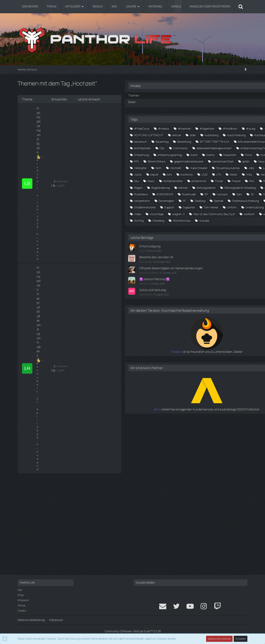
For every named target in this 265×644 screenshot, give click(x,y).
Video (231, 338)
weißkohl (188, 358)
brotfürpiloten (228, 174)
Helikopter (233, 227)
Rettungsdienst (192, 286)
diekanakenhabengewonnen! (200, 187)
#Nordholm (213, 135)
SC (184, 306)
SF (208, 312)
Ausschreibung (192, 154)
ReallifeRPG (221, 273)
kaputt (203, 246)
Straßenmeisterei (209, 325)
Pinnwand (71, 113)
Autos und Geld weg (200, 437)
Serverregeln (190, 312)
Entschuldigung (197, 390)
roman (187, 293)
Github (22, 605)
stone (186, 325)
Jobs (218, 240)
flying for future (229, 207)
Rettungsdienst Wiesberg (226, 286)
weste (206, 358)
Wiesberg (188, 365)
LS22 (186, 253)
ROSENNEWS (230, 293)
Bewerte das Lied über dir (203, 401)
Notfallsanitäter (192, 266)
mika (230, 253)
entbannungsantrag (195, 200)
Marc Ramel (194, 441)
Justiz (186, 246)
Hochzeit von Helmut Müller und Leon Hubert (60, 126)
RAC (203, 273)
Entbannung (235, 194)
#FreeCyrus (190, 128)
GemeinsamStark (231, 220)
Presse (187, 273)
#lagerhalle (190, 135)
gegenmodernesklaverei (197, 220)
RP (207, 299)
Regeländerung (209, 279)
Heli (216, 227)
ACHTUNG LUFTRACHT (217, 141)
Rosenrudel (190, 299)
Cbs (185, 181)
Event (219, 200)
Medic (215, 253)
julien (233, 240)
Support (234, 325)
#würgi (234, 135)
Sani (240, 299)
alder (203, 148)
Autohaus (216, 154)
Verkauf (214, 338)
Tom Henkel (211, 332)
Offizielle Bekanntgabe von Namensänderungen (204, 414)
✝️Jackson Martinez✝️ (202, 426)
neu (207, 260)
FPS (185, 214)
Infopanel (23, 600)
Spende (187, 319)
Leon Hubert (43, 132)
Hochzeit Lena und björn (55, 109)
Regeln (187, 279)
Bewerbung (233, 161)
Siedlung (224, 312)
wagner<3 (211, 345)
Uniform (232, 332)
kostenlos (235, 246)
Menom (192, 431)
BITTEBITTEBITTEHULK (197, 167)
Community (204, 181)
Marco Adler (194, 405)
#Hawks (212, 128)
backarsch (189, 161)
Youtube (234, 365)
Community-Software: (133, 631)
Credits (22, 611)
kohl (218, 246)
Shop (21, 595)
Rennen (232, 279)
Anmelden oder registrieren (210, 6)
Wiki (20, 590)
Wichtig (223, 358)
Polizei (238, 266)
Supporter (189, 332)
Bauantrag (211, 161)
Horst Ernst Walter (197, 420)
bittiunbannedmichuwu (197, 174)
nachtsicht (189, 260)
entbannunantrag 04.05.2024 (201, 194)
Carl (190, 395)
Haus (202, 227)
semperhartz (224, 306)
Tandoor (183, 502)
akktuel (187, 148)
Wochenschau (212, 365)
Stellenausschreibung (214, 319)
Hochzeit (203, 233)
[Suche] (241, 7)
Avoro (185, 560)
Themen (182, 95)
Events (236, 200)
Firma (207, 207)
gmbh (186, 227)
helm (186, 233)
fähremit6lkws (205, 214)
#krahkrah (233, 128)
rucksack (223, 299)
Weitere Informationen (220, 639)
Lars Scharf (43, 113)
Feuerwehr (189, 207)
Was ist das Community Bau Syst (203, 352)
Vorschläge (189, 345)
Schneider (201, 306)
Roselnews (206, 293)
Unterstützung (192, 338)
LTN (200, 253)
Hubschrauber (226, 233)
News (222, 260)
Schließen (241, 639)
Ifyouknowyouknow (194, 240)
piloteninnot (218, 266)
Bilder (180, 102)
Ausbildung (222, 148)
